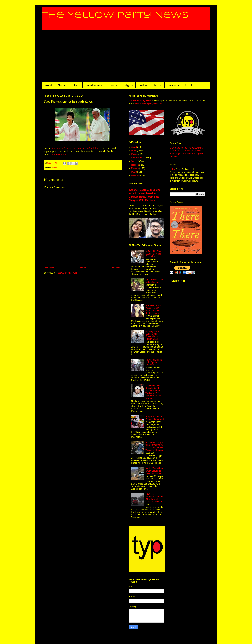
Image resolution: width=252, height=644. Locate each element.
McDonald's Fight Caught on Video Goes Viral (153, 254)
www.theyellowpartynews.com (149, 104)
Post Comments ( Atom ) (68, 273)
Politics (75, 85)
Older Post (116, 268)
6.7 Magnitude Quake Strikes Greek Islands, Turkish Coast (152, 335)
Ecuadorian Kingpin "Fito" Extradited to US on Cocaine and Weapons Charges (154, 446)
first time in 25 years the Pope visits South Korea (76, 148)
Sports (113, 85)
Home (83, 268)
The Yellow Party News (115, 15)
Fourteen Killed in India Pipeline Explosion (153, 362)
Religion (128, 85)
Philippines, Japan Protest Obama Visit (155, 418)
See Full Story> (59, 155)
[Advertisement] (126, 56)
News (61, 85)
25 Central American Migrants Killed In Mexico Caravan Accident (154, 498)
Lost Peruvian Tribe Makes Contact (154, 281)
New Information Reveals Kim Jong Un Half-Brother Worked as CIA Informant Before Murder (154, 392)
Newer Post (50, 268)
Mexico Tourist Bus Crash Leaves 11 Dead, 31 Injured (154, 471)
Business (173, 85)
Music (158, 85)
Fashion (143, 85)
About (188, 85)
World (48, 85)
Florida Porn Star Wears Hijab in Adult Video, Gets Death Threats (153, 309)
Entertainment (94, 85)
